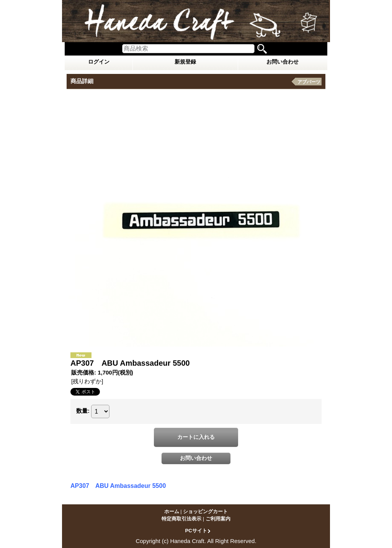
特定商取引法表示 (181, 519)
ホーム (172, 511)
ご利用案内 (218, 519)
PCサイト (196, 530)
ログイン (99, 62)
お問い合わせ (283, 62)
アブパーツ (309, 82)
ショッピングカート (205, 511)
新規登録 (185, 62)
